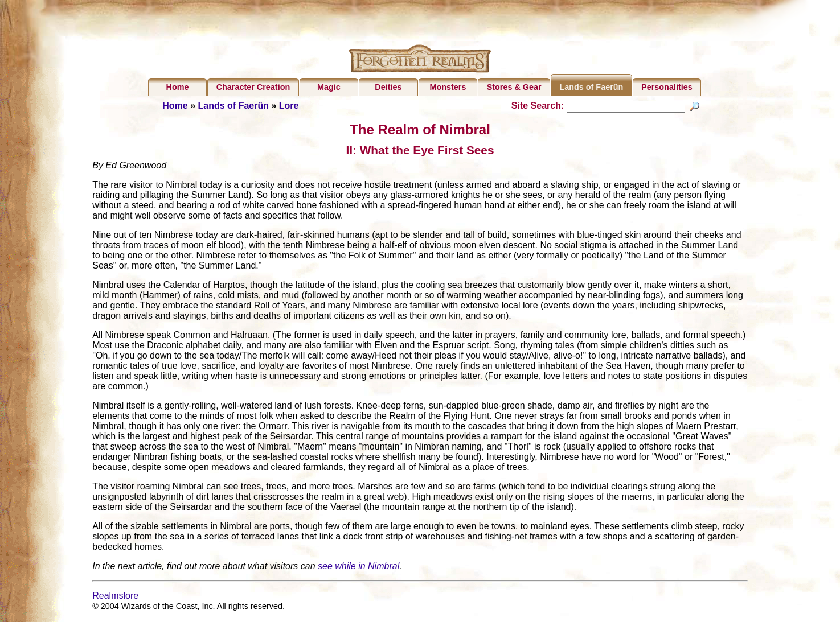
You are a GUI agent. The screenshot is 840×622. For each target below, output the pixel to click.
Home (178, 87)
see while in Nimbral (358, 568)
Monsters (448, 87)
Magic (329, 87)
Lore (289, 106)
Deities (388, 87)
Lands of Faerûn (591, 87)
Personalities (667, 87)
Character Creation (253, 87)
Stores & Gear (514, 87)
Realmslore (115, 597)
